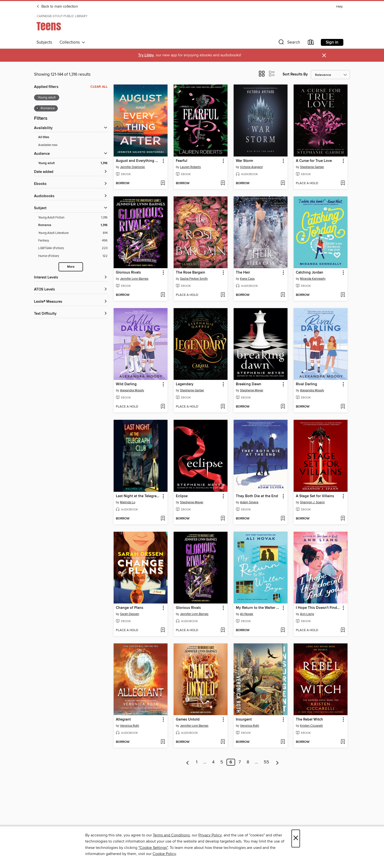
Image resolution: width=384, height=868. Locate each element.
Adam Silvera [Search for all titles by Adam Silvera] (249, 502)
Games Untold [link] (188, 720)
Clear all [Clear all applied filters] (99, 87)
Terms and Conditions (171, 835)
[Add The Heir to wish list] (283, 295)
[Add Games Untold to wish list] (223, 742)
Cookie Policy (164, 854)
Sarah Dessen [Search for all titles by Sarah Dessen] (130, 614)
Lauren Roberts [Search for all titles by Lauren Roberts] (190, 167)
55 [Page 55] (266, 762)
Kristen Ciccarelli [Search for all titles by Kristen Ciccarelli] (311, 726)
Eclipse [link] (182, 496)
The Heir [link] (243, 273)
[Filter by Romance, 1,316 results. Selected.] (73, 225)
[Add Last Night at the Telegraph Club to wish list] (163, 519)
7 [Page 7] (240, 762)
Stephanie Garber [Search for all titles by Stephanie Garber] (312, 167)
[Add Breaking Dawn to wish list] (283, 407)
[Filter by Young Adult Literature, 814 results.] (73, 233)
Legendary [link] (185, 384)
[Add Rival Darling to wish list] (343, 407)
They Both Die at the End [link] (257, 496)
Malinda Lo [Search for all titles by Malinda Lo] (128, 502)
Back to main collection (57, 7)
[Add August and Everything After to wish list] (163, 183)
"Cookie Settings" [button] (153, 848)
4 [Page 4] (213, 762)
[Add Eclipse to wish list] (223, 519)
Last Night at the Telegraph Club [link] (138, 496)
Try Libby (146, 55)
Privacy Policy (210, 835)
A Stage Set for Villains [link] (315, 496)
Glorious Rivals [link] (128, 273)
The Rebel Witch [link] (309, 720)
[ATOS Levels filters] (71, 290)
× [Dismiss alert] (324, 55)
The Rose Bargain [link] (191, 273)
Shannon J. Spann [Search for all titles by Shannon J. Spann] (312, 502)
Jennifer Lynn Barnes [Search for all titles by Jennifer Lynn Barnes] (134, 279)
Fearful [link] (182, 161)
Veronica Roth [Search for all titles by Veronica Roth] (130, 726)
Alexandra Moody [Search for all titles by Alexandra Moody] (132, 390)
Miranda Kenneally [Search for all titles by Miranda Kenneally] (313, 279)
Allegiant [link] (123, 720)
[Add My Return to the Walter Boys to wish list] (283, 630)
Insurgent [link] (244, 720)
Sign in (332, 42)
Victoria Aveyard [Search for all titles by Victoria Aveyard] (251, 167)
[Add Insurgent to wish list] (283, 742)
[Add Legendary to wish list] (223, 407)
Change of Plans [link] (130, 608)
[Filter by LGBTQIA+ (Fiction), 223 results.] (73, 248)
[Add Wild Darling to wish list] (163, 407)
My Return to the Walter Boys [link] (258, 608)
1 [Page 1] (197, 762)
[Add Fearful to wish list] (223, 183)
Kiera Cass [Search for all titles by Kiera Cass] (247, 279)
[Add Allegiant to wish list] (163, 742)
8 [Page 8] (248, 762)
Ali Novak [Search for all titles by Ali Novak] (247, 614)
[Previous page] (188, 762)
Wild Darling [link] (126, 384)
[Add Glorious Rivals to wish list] (163, 295)
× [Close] (296, 838)
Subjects (44, 42)
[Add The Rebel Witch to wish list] (343, 742)
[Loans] (311, 43)
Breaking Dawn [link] (249, 384)
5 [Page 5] (222, 762)
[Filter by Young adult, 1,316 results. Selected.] (73, 163)
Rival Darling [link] (306, 384)
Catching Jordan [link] (310, 273)
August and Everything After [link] (138, 161)
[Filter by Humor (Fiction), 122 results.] (73, 256)
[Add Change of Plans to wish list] (163, 630)
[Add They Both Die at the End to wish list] (283, 519)
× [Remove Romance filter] (37, 108)
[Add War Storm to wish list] (283, 183)
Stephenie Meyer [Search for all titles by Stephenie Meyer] (252, 390)
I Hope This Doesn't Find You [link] (318, 608)
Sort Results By (295, 74)
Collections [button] (72, 42)
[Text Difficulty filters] (71, 314)
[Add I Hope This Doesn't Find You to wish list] (343, 630)
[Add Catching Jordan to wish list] (343, 295)
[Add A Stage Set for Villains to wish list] (343, 519)
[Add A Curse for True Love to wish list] (343, 183)
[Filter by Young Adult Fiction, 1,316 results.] (73, 218)
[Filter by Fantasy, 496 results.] (73, 241)
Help (339, 7)
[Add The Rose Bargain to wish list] (223, 295)
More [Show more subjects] (71, 267)
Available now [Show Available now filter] (48, 145)
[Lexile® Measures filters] (71, 302)
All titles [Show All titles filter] (44, 137)
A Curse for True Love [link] (314, 161)
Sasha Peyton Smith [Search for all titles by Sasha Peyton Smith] (194, 279)
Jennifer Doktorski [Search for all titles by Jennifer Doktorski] (132, 167)
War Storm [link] (244, 161)
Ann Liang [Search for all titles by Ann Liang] (307, 614)
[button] (289, 43)
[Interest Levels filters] (71, 278)
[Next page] (277, 762)
